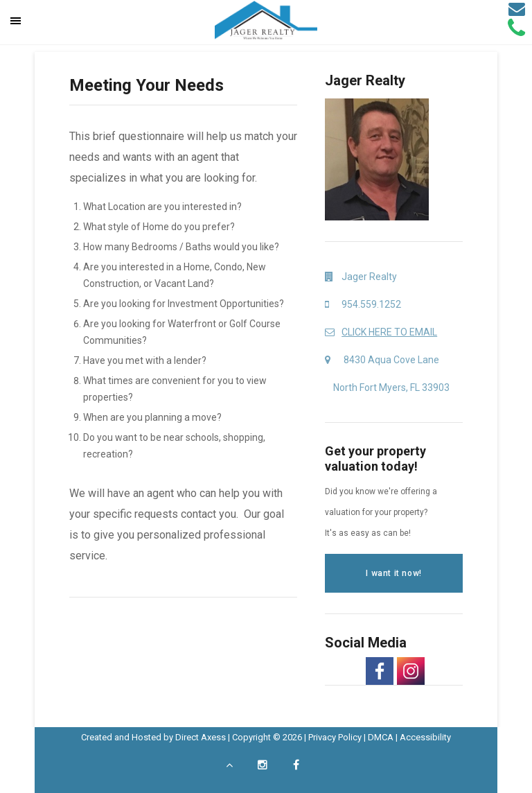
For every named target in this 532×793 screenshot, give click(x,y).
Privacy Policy (335, 737)
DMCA (381, 737)
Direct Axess (201, 737)
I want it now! (393, 573)
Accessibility (425, 737)
